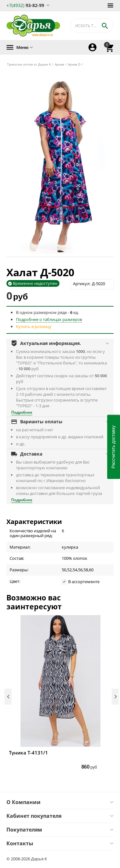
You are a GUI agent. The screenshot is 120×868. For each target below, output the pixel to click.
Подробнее (22, 412)
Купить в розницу (34, 326)
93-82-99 (25, 5)
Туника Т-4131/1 (28, 753)
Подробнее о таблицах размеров (49, 319)
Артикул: (82, 284)
